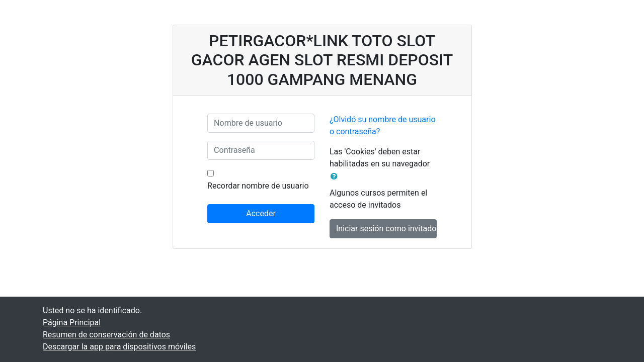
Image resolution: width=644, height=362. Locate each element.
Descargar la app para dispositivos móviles (119, 347)
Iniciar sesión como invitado (386, 229)
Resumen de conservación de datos (106, 335)
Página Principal (72, 323)
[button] (336, 176)
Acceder (261, 213)
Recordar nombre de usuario (258, 186)
